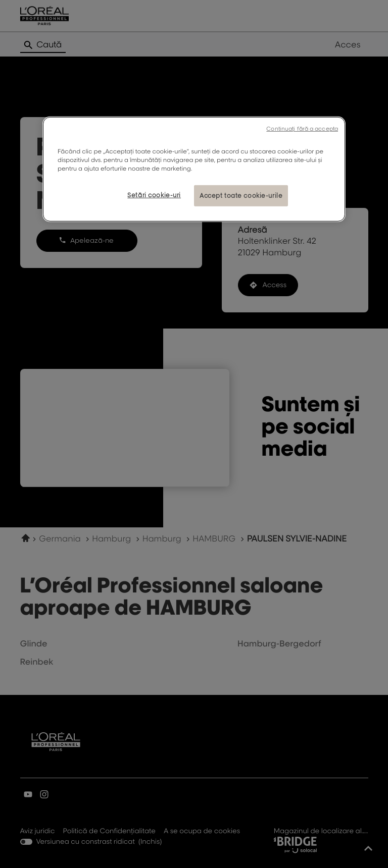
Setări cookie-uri (154, 195)
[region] (194, 169)
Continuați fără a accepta (302, 129)
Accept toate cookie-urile (241, 196)
